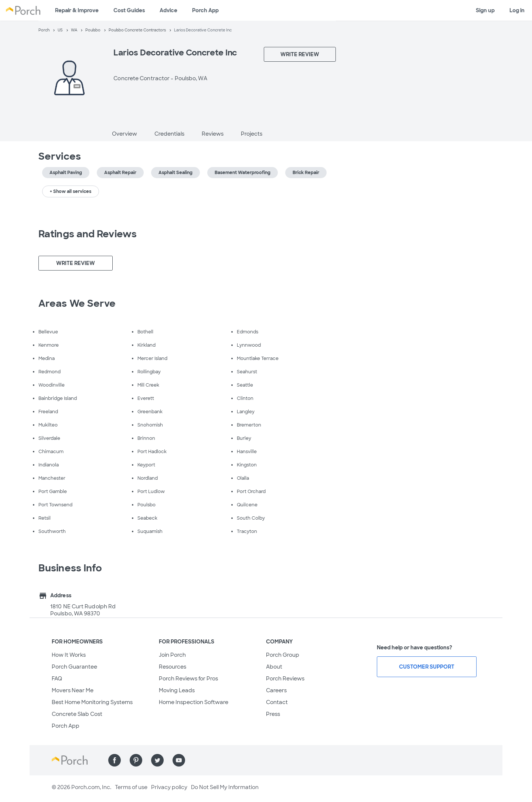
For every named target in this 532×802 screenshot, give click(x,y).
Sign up (485, 10)
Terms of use (131, 787)
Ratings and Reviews (88, 234)
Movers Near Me (73, 690)
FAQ (57, 679)
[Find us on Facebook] (115, 760)
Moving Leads (177, 690)
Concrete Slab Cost (77, 714)
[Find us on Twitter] (157, 760)
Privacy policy (169, 787)
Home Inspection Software (194, 702)
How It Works (69, 655)
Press (273, 714)
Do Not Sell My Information (225, 787)
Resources (173, 667)
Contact (277, 702)
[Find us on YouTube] (179, 760)
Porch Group (283, 655)
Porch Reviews (285, 679)
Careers (276, 690)
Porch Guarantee (74, 667)
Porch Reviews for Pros (188, 679)
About (274, 667)
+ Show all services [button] (71, 191)
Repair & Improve (77, 10)
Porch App (205, 10)
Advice (168, 10)
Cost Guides (129, 10)
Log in (517, 10)
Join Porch (172, 655)
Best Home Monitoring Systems (92, 702)
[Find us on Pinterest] (136, 760)
